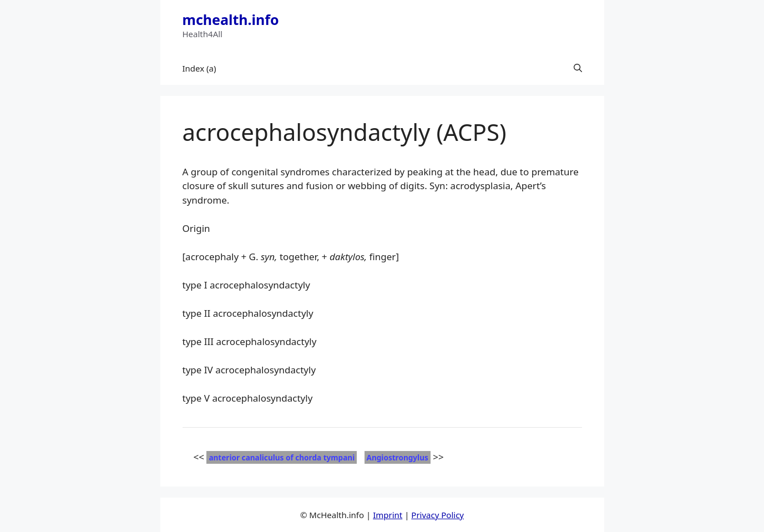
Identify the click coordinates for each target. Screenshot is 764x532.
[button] (578, 68)
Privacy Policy (437, 515)
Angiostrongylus (398, 457)
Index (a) (199, 68)
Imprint (388, 515)
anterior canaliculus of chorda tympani (282, 457)
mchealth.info (231, 19)
